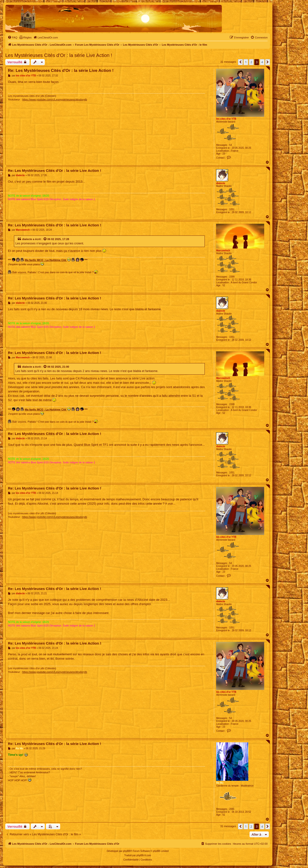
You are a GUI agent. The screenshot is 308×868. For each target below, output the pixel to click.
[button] (240, 62)
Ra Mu (220, 783)
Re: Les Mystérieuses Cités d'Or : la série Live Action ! (61, 71)
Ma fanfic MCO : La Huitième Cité (48, 260)
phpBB (127, 851)
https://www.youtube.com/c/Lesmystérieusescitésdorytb (55, 99)
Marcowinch (223, 251)
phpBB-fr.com (144, 855)
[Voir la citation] (45, 239)
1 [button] (246, 62)
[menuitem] (13, 37)
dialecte (221, 183)
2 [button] (251, 62)
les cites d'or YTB (226, 119)
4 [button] (262, 62)
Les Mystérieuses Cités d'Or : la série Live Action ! (59, 55)
